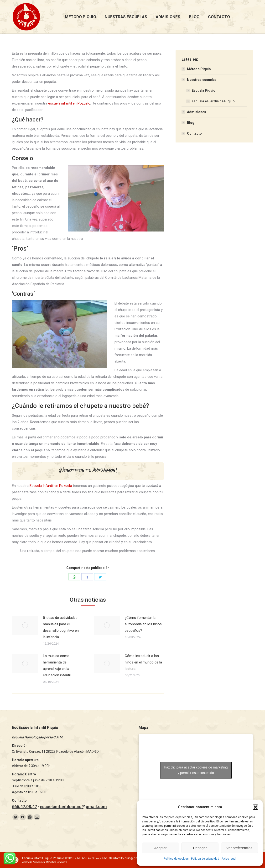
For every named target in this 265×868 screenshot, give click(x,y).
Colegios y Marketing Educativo (51, 862)
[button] (255, 807)
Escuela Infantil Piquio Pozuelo (43, 858)
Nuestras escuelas (202, 80)
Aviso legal (229, 859)
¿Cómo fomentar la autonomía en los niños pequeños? (143, 624)
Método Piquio (199, 69)
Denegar (200, 848)
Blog (191, 123)
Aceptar (161, 848)
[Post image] (25, 625)
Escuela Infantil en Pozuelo (51, 486)
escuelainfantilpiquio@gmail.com (73, 807)
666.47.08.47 (24, 807)
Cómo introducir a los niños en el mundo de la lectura (143, 662)
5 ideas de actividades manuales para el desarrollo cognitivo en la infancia (61, 627)
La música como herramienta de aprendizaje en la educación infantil (57, 665)
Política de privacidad (205, 859)
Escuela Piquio (204, 90)
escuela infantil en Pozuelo (69, 103)
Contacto (194, 133)
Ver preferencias (239, 848)
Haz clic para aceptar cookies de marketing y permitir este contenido (196, 770)
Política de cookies (176, 859)
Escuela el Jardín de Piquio (213, 101)
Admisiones (197, 112)
